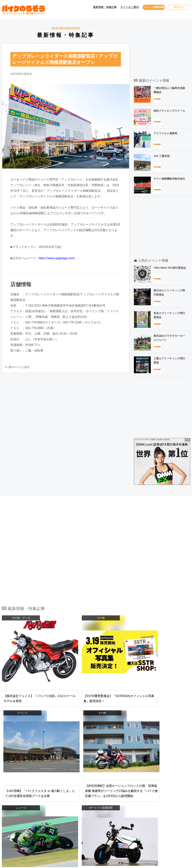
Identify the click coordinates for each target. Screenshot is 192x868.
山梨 (79, 800)
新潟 (94, 800)
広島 (86, 821)
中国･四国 (63, 821)
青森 (89, 785)
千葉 (96, 792)
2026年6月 (17, 800)
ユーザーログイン (168, 793)
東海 (60, 807)
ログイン (179, 7)
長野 (86, 800)
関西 (60, 814)
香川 (122, 821)
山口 (108, 821)
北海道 (81, 785)
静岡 (86, 807)
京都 (94, 814)
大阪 (79, 814)
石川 (108, 800)
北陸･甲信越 (64, 800)
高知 (129, 821)
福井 (115, 800)
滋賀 (101, 814)
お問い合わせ (165, 786)
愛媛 (115, 821)
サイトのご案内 (130, 7)
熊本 (101, 828)
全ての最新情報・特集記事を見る (96, 742)
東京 (79, 792)
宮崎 (115, 828)
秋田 (103, 785)
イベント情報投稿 (154, 7)
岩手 (96, 785)
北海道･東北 (64, 785)
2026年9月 (17, 822)
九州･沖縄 (63, 828)
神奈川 (88, 792)
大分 (108, 828)
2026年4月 (17, 786)
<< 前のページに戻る (16, 367)
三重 (101, 807)
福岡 (79, 828)
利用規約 (163, 800)
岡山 (79, 821)
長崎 (94, 828)
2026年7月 (17, 807)
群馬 (125, 792)
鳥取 (94, 821)
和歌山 (116, 814)
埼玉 (103, 792)
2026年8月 (17, 814)
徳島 (136, 821)
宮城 (110, 785)
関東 (60, 792)
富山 (101, 800)
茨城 (110, 792)
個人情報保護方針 (168, 807)
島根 (101, 821)
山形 (118, 785)
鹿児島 (123, 828)
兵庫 (86, 814)
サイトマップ (165, 814)
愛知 (79, 807)
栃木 (118, 792)
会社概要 (163, 822)
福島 (125, 785)
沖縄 (132, 828)
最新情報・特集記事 (105, 7)
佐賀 (86, 828)
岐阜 (94, 807)
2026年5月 (17, 793)
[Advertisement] (162, 47)
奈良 (108, 814)
